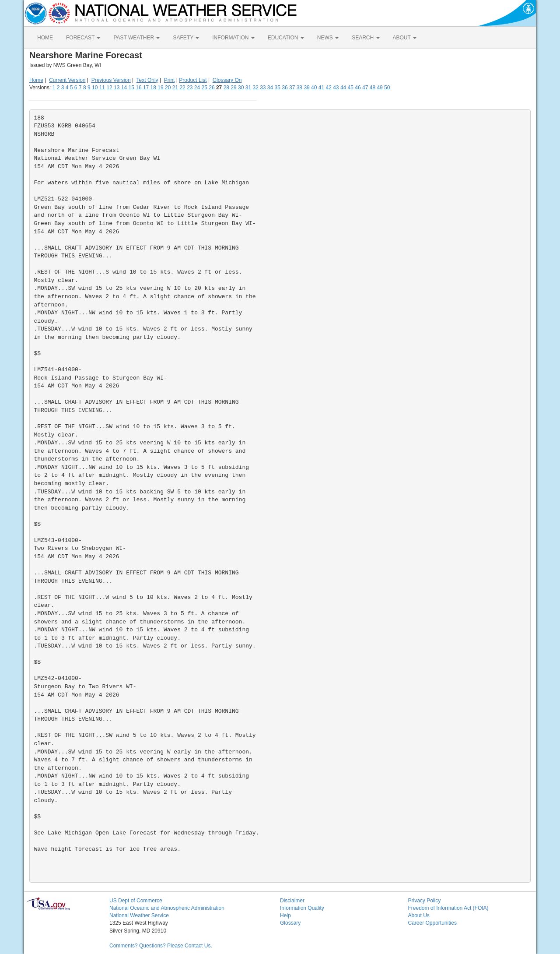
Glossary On (227, 80)
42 (328, 88)
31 (248, 88)
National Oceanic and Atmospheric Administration (167, 908)
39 (306, 88)
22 (182, 88)
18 (153, 88)
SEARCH (366, 38)
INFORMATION (233, 38)
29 (233, 88)
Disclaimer (292, 901)
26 (212, 88)
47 (365, 88)
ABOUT (405, 38)
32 (255, 88)
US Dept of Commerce (136, 901)
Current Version (67, 80)
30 (241, 88)
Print (170, 80)
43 (336, 88)
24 (197, 88)
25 (205, 88)
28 (226, 88)
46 (358, 88)
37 (292, 88)
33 (263, 88)
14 (124, 88)
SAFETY (186, 38)
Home (36, 80)
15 (131, 88)
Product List (193, 80)
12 (109, 88)
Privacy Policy (425, 901)
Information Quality (302, 908)
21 (175, 88)
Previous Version (111, 80)
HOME (45, 38)
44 (343, 88)
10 (95, 88)
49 (380, 88)
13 (117, 88)
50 (387, 88)
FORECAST (83, 38)
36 (285, 88)
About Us (419, 915)
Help (285, 915)
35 (278, 88)
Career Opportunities (432, 923)
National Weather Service (139, 915)
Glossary (290, 923)
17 (146, 88)
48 (373, 88)
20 (168, 88)
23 (190, 88)
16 (138, 88)
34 (270, 88)
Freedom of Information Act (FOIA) (448, 908)
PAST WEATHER (136, 38)
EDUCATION (286, 38)
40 (314, 88)
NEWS (328, 38)
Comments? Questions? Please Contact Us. (161, 946)
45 (351, 88)
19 (160, 88)
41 (321, 88)
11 (102, 88)
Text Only (147, 80)
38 (299, 88)
